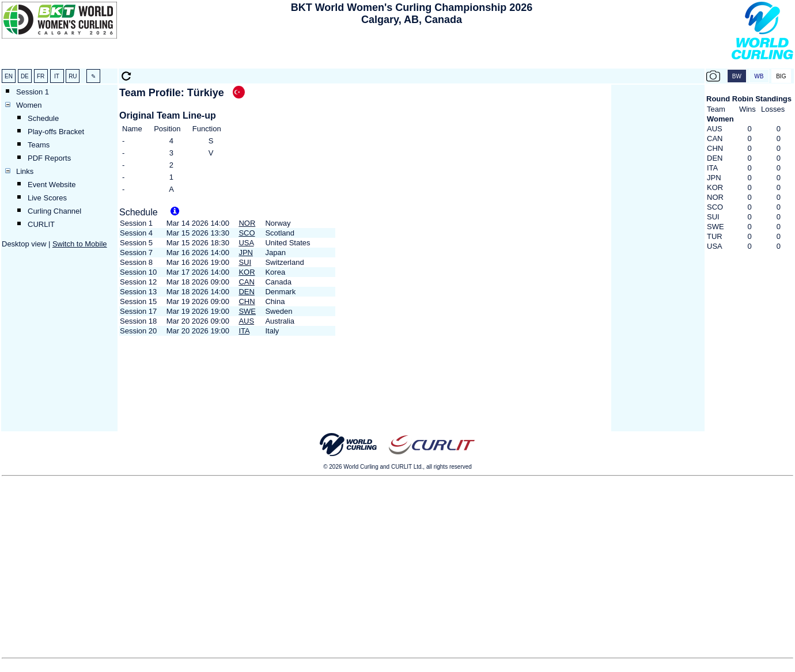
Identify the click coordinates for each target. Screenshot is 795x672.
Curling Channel (54, 211)
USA (246, 243)
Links (25, 171)
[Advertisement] (412, 50)
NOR (247, 223)
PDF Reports (49, 158)
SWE (247, 311)
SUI (245, 262)
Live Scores (47, 198)
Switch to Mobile (80, 244)
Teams (39, 145)
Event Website (52, 185)
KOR (247, 272)
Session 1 (33, 92)
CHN (247, 301)
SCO (247, 233)
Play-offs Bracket (56, 132)
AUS (246, 321)
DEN (246, 292)
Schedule (43, 118)
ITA (244, 331)
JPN (246, 253)
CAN (246, 282)
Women (29, 105)
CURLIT (41, 224)
